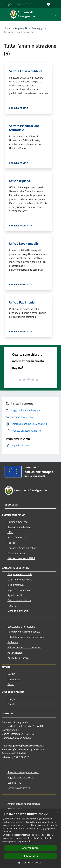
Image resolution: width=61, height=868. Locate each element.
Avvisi (11, 684)
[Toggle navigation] (7, 14)
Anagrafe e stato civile (20, 574)
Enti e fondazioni (17, 537)
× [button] (57, 812)
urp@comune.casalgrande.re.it (27, 749)
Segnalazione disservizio (21, 777)
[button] (31, 863)
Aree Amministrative (19, 527)
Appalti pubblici (16, 595)
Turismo (12, 606)
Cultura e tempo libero (20, 579)
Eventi (11, 704)
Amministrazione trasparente (24, 804)
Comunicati (14, 679)
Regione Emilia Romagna (19, 4)
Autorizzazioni (15, 653)
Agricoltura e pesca (18, 658)
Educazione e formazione (21, 627)
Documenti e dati (17, 553)
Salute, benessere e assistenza (24, 647)
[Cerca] (54, 14)
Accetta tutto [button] (30, 848)
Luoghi (11, 699)
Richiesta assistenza (19, 788)
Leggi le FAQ (14, 783)
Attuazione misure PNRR (21, 558)
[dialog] (30, 838)
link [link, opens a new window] (29, 841)
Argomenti (21, 28)
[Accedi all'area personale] (48, 4)
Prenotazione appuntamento (23, 772)
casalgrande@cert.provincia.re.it (26, 745)
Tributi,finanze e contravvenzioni (26, 637)
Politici (11, 543)
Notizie (11, 674)
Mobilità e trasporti (18, 611)
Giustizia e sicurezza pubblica (24, 632)
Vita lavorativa (16, 585)
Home (7, 28)
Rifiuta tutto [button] (30, 856)
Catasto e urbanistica (19, 600)
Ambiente (13, 642)
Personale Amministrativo (22, 548)
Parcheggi (37, 28)
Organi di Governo (17, 522)
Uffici (10, 532)
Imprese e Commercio (19, 590)
